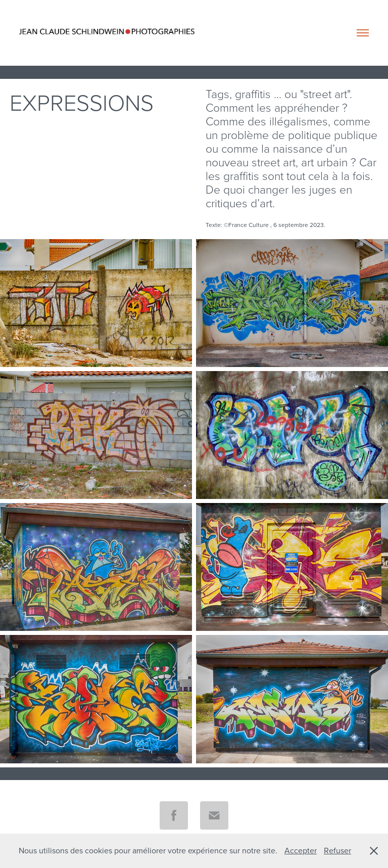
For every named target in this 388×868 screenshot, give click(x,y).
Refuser (337, 850)
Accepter (301, 850)
